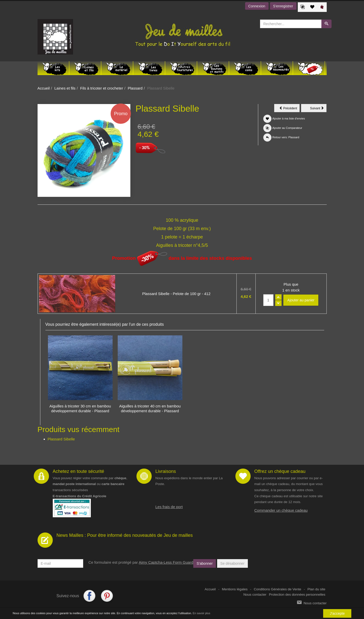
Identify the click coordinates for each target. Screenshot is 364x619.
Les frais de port (169, 507)
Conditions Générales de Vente (278, 589)
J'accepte (337, 613)
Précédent (289, 109)
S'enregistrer (283, 6)
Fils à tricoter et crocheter (102, 88)
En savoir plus (202, 613)
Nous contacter (255, 595)
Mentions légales (235, 589)
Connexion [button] (257, 6)
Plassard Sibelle (61, 439)
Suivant (318, 109)
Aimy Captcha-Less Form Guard (166, 562)
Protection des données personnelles (297, 595)
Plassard (135, 88)
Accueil (44, 88)
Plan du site (316, 589)
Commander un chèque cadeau (281, 510)
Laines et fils (65, 88)
